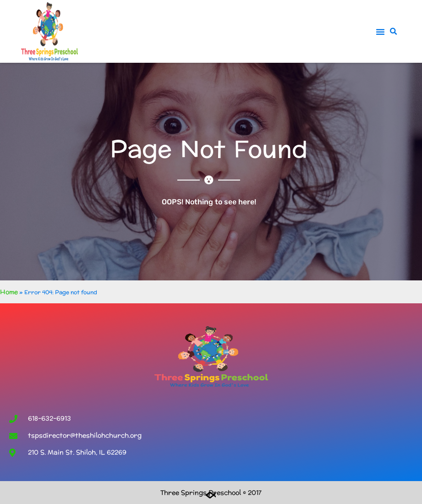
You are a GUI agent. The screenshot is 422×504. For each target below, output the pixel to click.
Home (9, 292)
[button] (380, 32)
